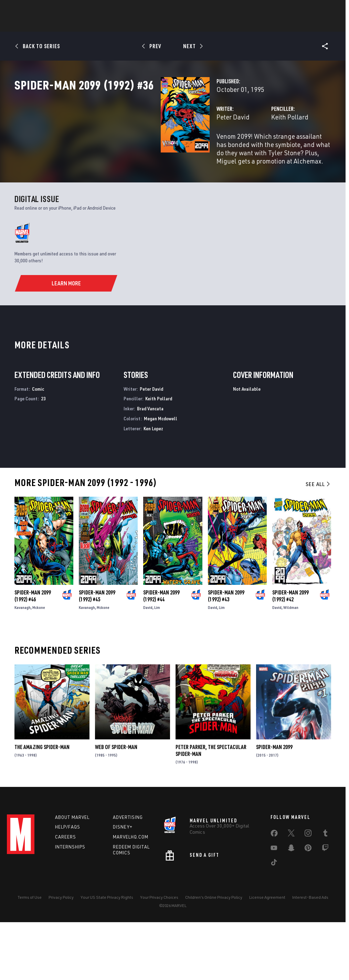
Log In (32, 9)
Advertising (128, 872)
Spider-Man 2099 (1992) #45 (97, 651)
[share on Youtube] (274, 904)
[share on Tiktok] (274, 918)
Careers (66, 892)
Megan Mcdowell (161, 473)
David (148, 662)
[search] (330, 9)
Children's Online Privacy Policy (214, 952)
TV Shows (220, 24)
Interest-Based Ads (310, 952)
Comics (96, 24)
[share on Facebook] (274, 889)
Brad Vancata (150, 463)
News (71, 24)
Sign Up (55, 9)
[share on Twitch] (325, 904)
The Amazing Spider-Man (42, 802)
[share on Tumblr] (325, 889)
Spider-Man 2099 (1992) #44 (161, 651)
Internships (70, 902)
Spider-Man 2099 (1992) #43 (226, 651)
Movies (189, 24)
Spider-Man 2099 (274, 802)
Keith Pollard (239, 147)
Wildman (291, 662)
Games (162, 24)
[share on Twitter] (291, 889)
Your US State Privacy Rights (107, 952)
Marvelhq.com (131, 892)
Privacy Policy (61, 952)
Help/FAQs (68, 882)
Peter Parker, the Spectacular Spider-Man (211, 805)
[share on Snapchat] (291, 904)
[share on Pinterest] (308, 904)
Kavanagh (23, 662)
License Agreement (267, 952)
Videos (250, 24)
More (275, 24)
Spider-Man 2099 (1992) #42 (290, 651)
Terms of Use (30, 952)
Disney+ (123, 882)
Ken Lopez (153, 483)
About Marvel (72, 872)
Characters (130, 24)
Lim (157, 662)
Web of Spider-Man (116, 802)
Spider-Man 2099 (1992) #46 (33, 651)
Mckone (39, 662)
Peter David (131, 147)
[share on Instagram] (308, 889)
